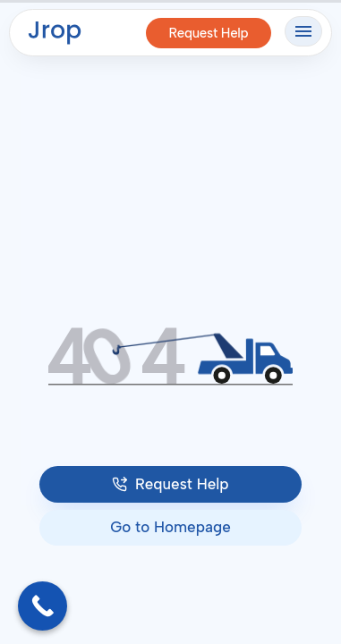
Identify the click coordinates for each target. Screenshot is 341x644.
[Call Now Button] (43, 606)
